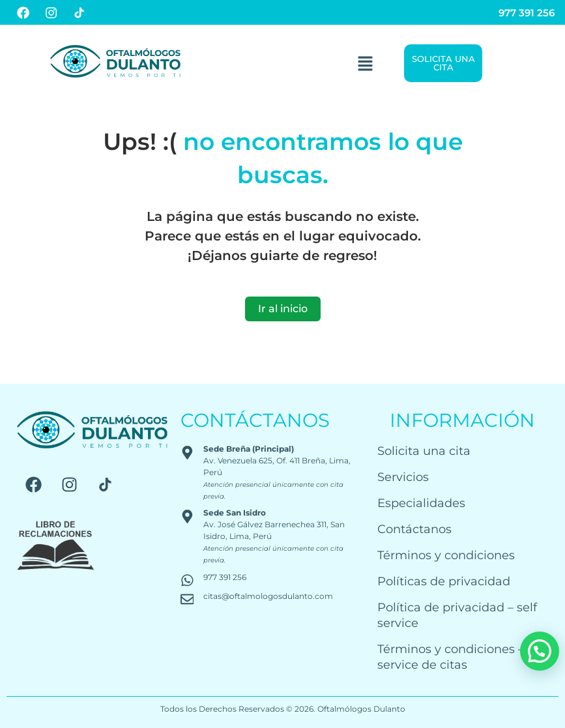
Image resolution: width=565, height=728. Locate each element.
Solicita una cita (424, 451)
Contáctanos (414, 529)
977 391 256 (527, 13)
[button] (365, 63)
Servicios (403, 477)
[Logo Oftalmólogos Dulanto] (115, 61)
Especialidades (421, 503)
